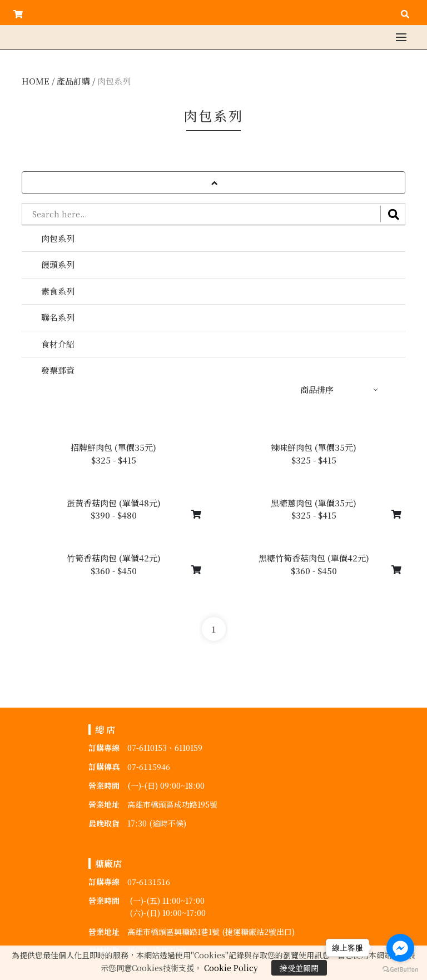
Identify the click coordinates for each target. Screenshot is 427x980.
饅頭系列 (58, 264)
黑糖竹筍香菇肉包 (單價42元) (314, 558)
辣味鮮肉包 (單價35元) (314, 447)
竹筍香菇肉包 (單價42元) (114, 558)
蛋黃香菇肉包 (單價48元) (114, 503)
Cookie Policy (231, 968)
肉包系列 (114, 81)
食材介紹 (58, 344)
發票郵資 (58, 370)
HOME (36, 81)
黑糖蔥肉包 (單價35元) (314, 503)
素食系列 (58, 291)
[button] (213, 183)
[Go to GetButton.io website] (400, 969)
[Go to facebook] (400, 948)
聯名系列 (58, 317)
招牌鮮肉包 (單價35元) (113, 447)
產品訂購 (73, 81)
